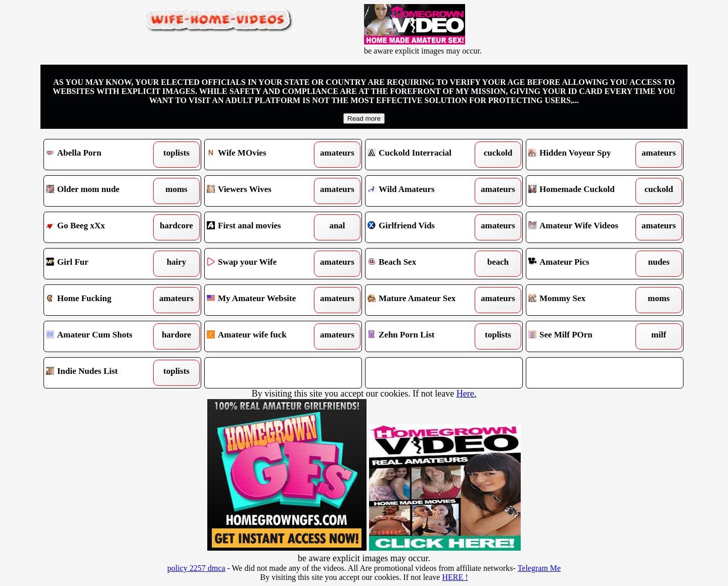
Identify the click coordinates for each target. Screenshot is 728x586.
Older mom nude (102, 191)
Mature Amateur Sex (424, 300)
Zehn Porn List (424, 336)
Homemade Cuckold (585, 191)
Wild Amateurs (424, 191)
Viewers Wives (263, 191)
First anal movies (263, 227)
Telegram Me (539, 568)
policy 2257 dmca (196, 568)
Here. (466, 394)
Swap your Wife (263, 264)
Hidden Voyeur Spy (585, 155)
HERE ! (455, 577)
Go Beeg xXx (102, 227)
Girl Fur (102, 264)
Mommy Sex (585, 300)
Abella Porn (102, 155)
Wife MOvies (263, 155)
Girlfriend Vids (424, 227)
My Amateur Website (263, 300)
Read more (364, 118)
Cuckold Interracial (424, 155)
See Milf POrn (585, 336)
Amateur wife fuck (263, 336)
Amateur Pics (585, 264)
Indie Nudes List (102, 373)
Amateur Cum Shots (102, 336)
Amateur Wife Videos (585, 227)
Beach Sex (424, 264)
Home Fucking (102, 300)
